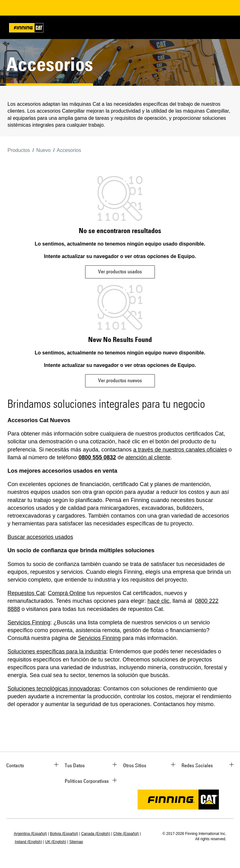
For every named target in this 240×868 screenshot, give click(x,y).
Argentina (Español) (30, 834)
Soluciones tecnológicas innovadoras (54, 689)
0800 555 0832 (97, 457)
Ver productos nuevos (120, 380)
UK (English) (56, 842)
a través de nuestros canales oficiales (180, 450)
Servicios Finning (29, 622)
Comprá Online (67, 593)
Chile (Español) (126, 834)
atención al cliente (148, 457)
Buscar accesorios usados (40, 537)
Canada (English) (96, 834)
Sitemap (76, 842)
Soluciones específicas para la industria (57, 651)
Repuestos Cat (26, 593)
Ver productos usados (120, 271)
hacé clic (158, 601)
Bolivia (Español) (64, 834)
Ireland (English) (28, 842)
